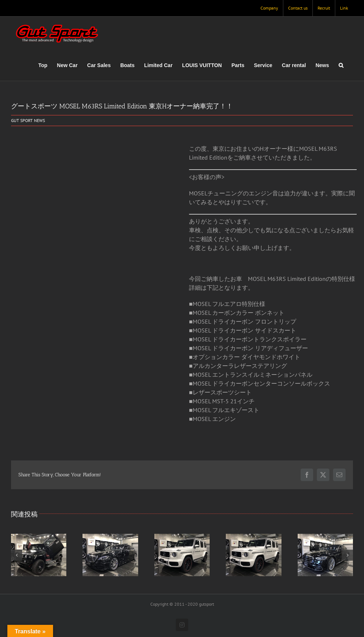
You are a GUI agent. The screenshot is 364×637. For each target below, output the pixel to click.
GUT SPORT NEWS (28, 120)
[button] (341, 65)
